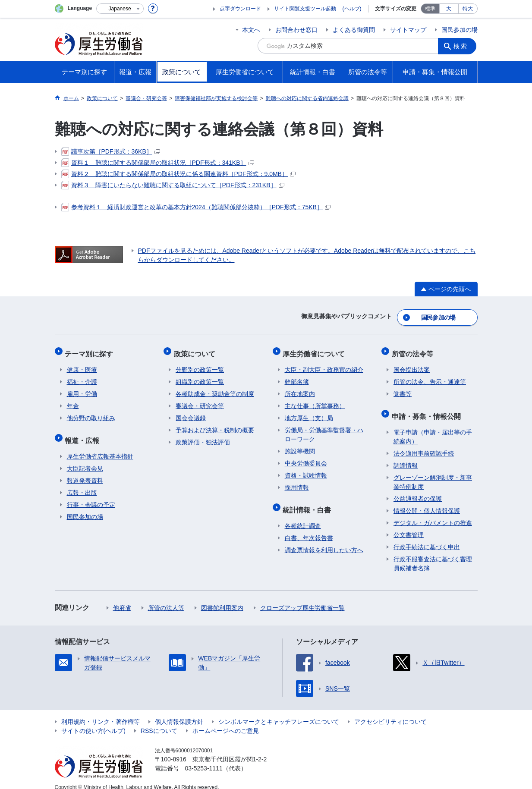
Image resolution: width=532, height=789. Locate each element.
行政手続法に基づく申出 (427, 538)
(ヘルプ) (352, 9)
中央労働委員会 (306, 458)
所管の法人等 (166, 598)
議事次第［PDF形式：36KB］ (111, 151)
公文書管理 (409, 525)
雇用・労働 (82, 388)
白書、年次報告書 (309, 528)
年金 (73, 400)
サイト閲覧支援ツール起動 (305, 9)
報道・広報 (84, 432)
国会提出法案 (412, 364)
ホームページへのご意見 (226, 721)
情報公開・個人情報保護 (427, 501)
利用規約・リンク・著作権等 (101, 712)
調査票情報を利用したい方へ (324, 541)
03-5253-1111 (204, 759)
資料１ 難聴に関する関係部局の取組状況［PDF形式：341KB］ (158, 163)
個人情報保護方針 (179, 712)
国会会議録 (191, 412)
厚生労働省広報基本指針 (100, 447)
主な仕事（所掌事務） (315, 400)
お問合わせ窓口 (296, 30)
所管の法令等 (414, 350)
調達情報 (406, 456)
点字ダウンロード (240, 9)
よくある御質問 (354, 30)
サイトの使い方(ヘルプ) (93, 721)
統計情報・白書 (309, 502)
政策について (196, 350)
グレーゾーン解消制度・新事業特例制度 (433, 473)
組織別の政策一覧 (200, 376)
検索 (462, 46)
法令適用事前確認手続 (424, 444)
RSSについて (159, 721)
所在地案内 (300, 388)
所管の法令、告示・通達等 (430, 376)
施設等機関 (300, 446)
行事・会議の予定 (91, 495)
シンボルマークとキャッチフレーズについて (279, 712)
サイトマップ (408, 30)
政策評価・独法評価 (203, 437)
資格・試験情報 (306, 470)
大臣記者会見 (85, 459)
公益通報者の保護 (418, 489)
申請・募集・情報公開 (428, 408)
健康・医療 (82, 364)
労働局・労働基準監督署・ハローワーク (324, 429)
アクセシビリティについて (390, 712)
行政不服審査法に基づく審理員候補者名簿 (433, 554)
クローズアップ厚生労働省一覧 (302, 598)
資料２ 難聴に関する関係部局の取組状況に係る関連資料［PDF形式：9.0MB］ (178, 174)
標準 (430, 9)
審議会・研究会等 (200, 400)
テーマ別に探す (91, 350)
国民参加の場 (460, 30)
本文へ (251, 30)
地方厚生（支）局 (309, 412)
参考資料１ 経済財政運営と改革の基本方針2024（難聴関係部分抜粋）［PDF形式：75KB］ (196, 207)
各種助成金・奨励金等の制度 (215, 388)
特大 (468, 9)
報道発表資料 (85, 471)
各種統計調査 (303, 516)
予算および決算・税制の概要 (215, 424)
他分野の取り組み (91, 412)
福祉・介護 (82, 376)
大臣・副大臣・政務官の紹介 (324, 364)
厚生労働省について (316, 350)
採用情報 (297, 482)
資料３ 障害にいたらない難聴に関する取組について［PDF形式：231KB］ (173, 185)
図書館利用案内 (222, 598)
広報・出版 (82, 483)
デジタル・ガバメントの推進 (433, 513)
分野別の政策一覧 (200, 364)
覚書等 (403, 388)
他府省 (122, 598)
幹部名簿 (297, 376)
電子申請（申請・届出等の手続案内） (433, 427)
